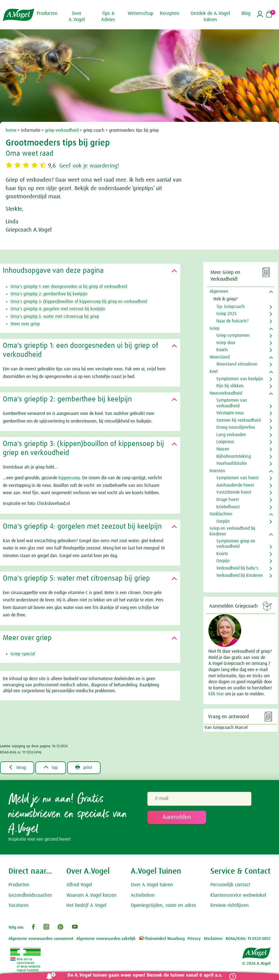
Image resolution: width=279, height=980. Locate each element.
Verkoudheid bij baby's (237, 568)
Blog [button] (246, 14)
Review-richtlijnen (230, 906)
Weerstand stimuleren (237, 364)
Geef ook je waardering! (91, 166)
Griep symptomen (233, 335)
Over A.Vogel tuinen (152, 885)
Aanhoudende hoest (235, 485)
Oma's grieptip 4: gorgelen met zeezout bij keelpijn (58, 309)
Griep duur (226, 343)
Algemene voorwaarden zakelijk (106, 939)
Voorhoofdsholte (232, 463)
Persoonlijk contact (230, 885)
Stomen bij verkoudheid (238, 420)
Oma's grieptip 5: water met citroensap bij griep (55, 317)
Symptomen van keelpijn (240, 379)
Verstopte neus (230, 413)
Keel (214, 372)
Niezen (223, 449)
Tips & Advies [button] (108, 17)
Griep (214, 328)
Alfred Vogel (79, 885)
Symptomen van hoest (237, 478)
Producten (19, 885)
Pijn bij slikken (230, 386)
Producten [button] (47, 14)
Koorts (222, 350)
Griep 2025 (226, 314)
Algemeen (219, 291)
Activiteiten (143, 895)
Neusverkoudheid (226, 393)
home (11, 130)
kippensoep (69, 478)
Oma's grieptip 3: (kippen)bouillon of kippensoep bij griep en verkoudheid (79, 302)
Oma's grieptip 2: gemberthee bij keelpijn (49, 294)
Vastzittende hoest (234, 492)
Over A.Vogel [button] (77, 17)
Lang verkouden (231, 435)
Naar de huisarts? (233, 321)
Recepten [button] (170, 14)
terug (17, 767)
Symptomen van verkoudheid (232, 403)
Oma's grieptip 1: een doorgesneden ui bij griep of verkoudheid (69, 287)
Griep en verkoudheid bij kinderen (232, 531)
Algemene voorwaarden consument (41, 939)
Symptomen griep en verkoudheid (236, 544)
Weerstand (220, 357)
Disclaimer (213, 939)
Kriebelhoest (228, 507)
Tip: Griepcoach (231, 307)
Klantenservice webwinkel (238, 895)
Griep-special (23, 654)
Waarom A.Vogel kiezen (91, 895)
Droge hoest (228, 500)
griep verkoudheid (62, 130)
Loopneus (225, 442)
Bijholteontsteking (234, 456)
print (84, 767)
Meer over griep (25, 324)
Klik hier (217, 694)
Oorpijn (223, 521)
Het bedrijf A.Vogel (86, 906)
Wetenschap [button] (140, 14)
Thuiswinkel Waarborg (162, 939)
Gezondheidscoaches (30, 895)
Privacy (194, 939)
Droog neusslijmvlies (236, 427)
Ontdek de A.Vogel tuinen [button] (210, 17)
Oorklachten (221, 514)
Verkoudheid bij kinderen (240, 575)
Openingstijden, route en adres (164, 906)
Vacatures (19, 906)
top (51, 767)
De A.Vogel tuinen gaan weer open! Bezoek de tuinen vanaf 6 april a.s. (145, 975)
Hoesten (217, 471)
